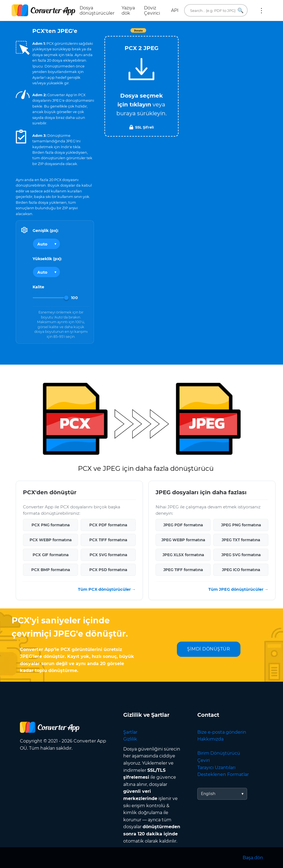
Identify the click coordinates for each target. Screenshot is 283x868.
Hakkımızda (210, 739)
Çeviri (204, 760)
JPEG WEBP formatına (183, 540)
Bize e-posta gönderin (222, 732)
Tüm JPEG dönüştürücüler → (238, 589)
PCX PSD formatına (108, 570)
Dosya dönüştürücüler (97, 11)
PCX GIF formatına (51, 555)
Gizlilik (130, 739)
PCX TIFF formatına (108, 540)
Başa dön (253, 858)
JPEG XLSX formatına (183, 555)
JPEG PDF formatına (183, 525)
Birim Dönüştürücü (219, 753)
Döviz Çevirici (152, 11)
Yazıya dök (128, 11)
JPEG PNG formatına (241, 525)
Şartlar (130, 732)
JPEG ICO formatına (241, 570)
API (175, 10)
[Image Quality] (51, 298)
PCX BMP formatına (51, 570)
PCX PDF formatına (108, 525)
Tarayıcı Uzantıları (216, 768)
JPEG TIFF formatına (183, 570)
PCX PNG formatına (51, 525)
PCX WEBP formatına (51, 540)
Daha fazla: (261, 11)
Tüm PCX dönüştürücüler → (107, 589)
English (208, 794)
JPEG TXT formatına (241, 540)
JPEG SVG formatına (241, 555)
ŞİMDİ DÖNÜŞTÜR (209, 649)
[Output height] (46, 272)
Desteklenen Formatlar (223, 774)
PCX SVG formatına (108, 555)
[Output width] (46, 244)
